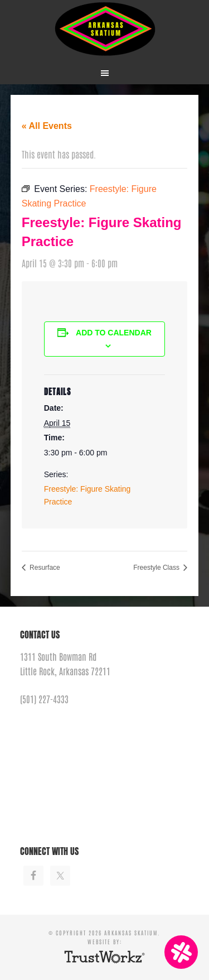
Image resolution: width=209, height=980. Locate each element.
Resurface (44, 568)
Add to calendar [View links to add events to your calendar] (114, 333)
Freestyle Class (157, 568)
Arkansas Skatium (105, 29)
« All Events (47, 126)
